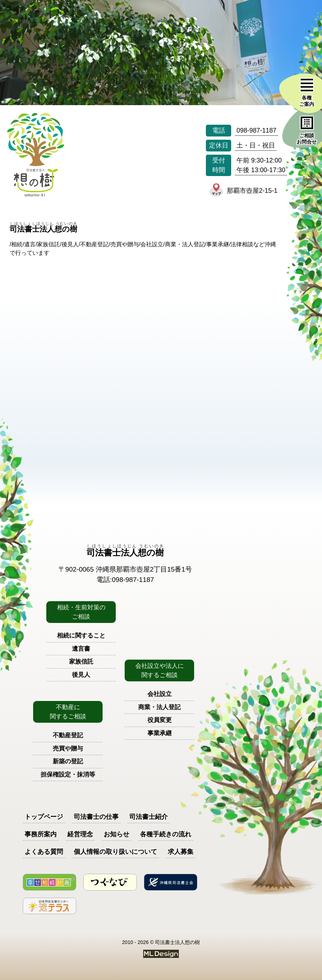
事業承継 (160, 733)
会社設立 (160, 694)
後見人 (81, 675)
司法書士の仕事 (96, 817)
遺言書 (81, 649)
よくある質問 (44, 852)
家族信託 (81, 662)
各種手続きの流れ (166, 834)
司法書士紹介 (149, 817)
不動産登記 (68, 735)
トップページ (44, 817)
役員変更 (160, 720)
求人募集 (181, 852)
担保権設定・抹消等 (68, 775)
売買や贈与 (68, 749)
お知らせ (116, 834)
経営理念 (80, 834)
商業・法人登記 (159, 707)
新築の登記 (68, 761)
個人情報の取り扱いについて (115, 852)
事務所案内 (41, 834)
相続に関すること (81, 636)
